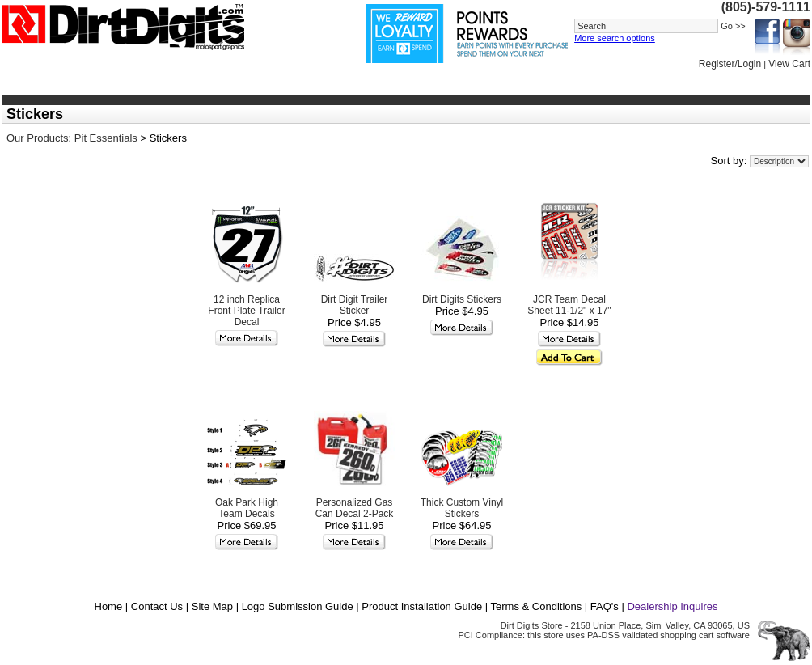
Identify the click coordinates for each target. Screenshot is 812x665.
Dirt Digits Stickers (462, 299)
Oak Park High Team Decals (247, 508)
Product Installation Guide (422, 606)
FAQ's (605, 606)
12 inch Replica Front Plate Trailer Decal (246, 311)
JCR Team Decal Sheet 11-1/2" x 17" (569, 305)
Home (109, 606)
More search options (615, 38)
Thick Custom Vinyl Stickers (462, 508)
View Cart (789, 64)
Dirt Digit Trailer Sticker (355, 305)
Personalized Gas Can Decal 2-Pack (355, 508)
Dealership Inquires (672, 606)
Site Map (212, 606)
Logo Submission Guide (298, 606)
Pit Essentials (106, 138)
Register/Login (730, 64)
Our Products (38, 138)
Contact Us (157, 606)
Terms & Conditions (537, 606)
